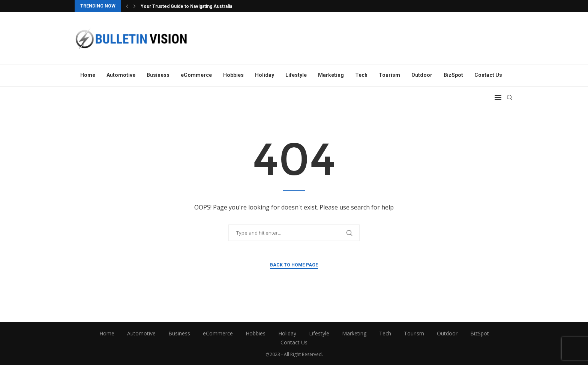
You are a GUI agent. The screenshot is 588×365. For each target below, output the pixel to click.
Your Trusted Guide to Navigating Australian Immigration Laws (207, 6)
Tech (361, 75)
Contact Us (488, 75)
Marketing (331, 75)
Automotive (121, 75)
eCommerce (196, 75)
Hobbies (233, 75)
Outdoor (422, 75)
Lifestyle (296, 75)
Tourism (389, 75)
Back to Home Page (294, 265)
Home (88, 75)
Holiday (265, 75)
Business (158, 75)
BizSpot (453, 75)
